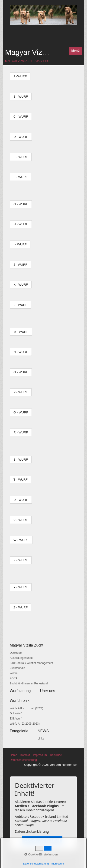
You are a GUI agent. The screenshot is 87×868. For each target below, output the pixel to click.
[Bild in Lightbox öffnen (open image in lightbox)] (43, 15)
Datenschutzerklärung (23, 760)
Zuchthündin (17, 668)
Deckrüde (16, 653)
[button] (20, 76)
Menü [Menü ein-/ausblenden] (76, 51)
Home (13, 755)
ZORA (14, 678)
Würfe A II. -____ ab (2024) (26, 708)
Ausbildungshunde (21, 658)
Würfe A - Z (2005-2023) (25, 724)
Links (41, 739)
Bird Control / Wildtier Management (31, 663)
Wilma (14, 673)
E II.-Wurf (16, 719)
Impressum (40, 755)
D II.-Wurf (16, 713)
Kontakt (25, 755)
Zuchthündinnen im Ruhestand (29, 683)
